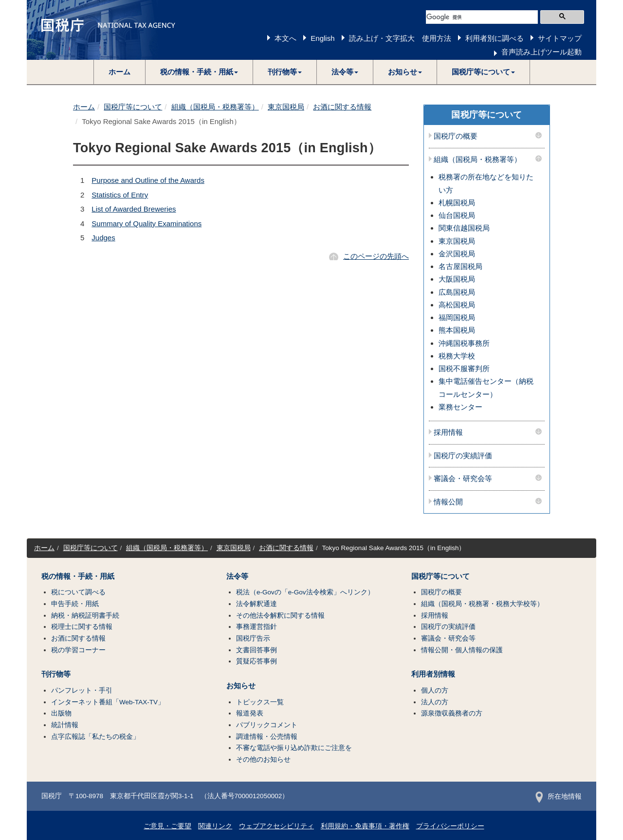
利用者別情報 (433, 674)
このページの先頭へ (376, 256)
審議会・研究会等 (463, 479)
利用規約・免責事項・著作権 (365, 826)
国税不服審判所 (464, 368)
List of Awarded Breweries (134, 209)
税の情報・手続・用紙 (78, 576)
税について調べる (78, 592)
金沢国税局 (457, 254)
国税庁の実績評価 (463, 456)
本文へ (285, 38)
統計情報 (65, 725)
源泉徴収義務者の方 (452, 713)
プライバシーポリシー (450, 826)
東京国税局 (286, 107)
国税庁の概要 (456, 136)
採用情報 (448, 432)
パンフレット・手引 (82, 690)
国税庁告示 (253, 638)
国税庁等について (133, 107)
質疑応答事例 (257, 661)
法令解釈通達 (257, 604)
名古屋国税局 (460, 266)
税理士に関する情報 (82, 627)
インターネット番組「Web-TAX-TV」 (108, 702)
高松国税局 (457, 305)
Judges (103, 238)
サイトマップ (560, 38)
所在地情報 (559, 796)
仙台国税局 (457, 215)
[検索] (482, 17)
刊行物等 (56, 674)
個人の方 (435, 690)
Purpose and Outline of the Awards (148, 180)
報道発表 (250, 713)
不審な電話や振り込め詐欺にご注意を (294, 748)
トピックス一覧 (260, 702)
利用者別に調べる (495, 38)
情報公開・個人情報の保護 (462, 650)
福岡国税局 (457, 317)
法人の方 (435, 702)
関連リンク (215, 826)
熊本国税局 (457, 330)
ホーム (119, 72)
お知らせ (241, 686)
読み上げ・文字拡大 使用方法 (400, 38)
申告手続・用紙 (75, 604)
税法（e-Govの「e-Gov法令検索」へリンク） (305, 592)
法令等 (237, 576)
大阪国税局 (457, 279)
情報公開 (448, 502)
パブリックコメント (267, 725)
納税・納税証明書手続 (85, 616)
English (322, 38)
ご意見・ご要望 (167, 826)
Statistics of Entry (120, 195)
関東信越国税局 (464, 228)
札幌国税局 (457, 203)
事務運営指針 (257, 627)
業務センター (460, 407)
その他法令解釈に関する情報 (280, 616)
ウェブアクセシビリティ (276, 826)
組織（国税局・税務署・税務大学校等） (482, 604)
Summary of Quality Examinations (147, 223)
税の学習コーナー (78, 650)
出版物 (61, 713)
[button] (199, 72)
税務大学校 (457, 356)
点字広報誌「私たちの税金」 (95, 737)
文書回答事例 (257, 650)
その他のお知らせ (263, 760)
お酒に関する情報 (342, 107)
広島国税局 (457, 292)
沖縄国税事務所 (464, 343)
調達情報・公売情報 (267, 737)
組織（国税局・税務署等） (215, 107)
